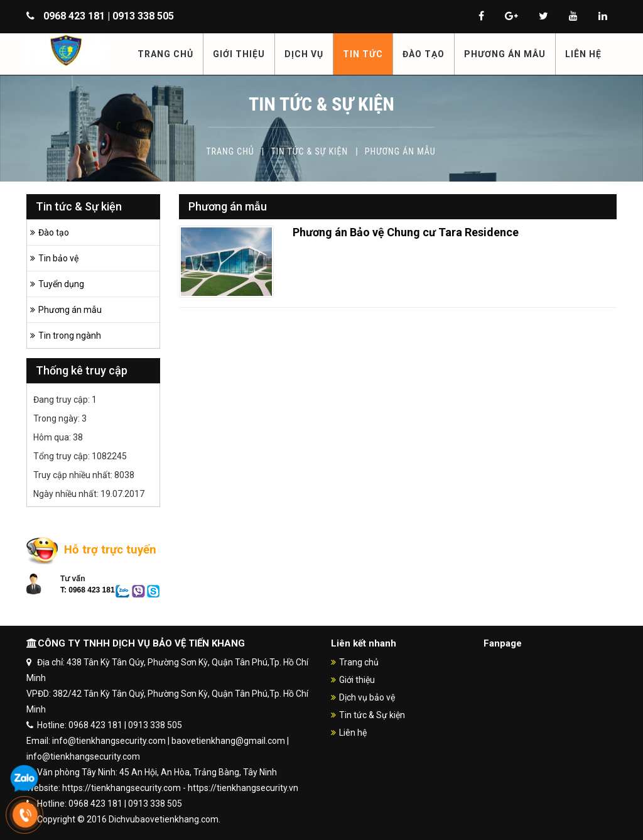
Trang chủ (230, 151)
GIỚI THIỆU (239, 54)
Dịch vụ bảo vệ (367, 697)
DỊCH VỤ (304, 54)
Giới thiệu (357, 680)
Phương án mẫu (400, 151)
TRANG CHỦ (165, 54)
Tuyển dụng (61, 284)
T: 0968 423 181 (88, 590)
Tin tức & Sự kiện (309, 151)
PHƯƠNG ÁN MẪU (505, 54)
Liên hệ (353, 733)
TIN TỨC (363, 54)
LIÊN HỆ (583, 54)
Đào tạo (54, 232)
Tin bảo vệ (58, 258)
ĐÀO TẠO (424, 54)
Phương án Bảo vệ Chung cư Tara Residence (406, 232)
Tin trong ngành (70, 335)
